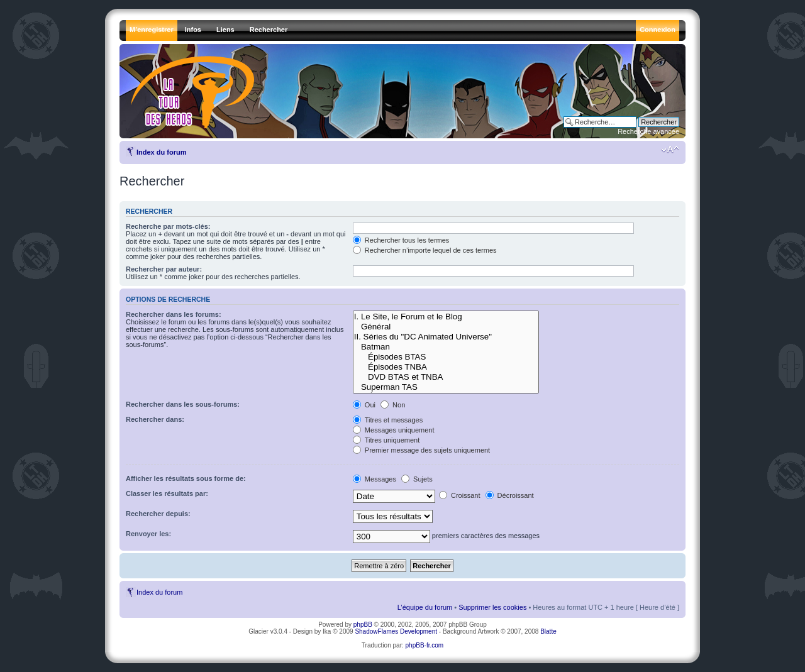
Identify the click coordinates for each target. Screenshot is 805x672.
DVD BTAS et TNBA (446, 377)
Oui (364, 405)
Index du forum (161, 152)
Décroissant (510, 495)
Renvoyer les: (148, 534)
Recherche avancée (648, 131)
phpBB (363, 625)
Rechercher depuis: (158, 514)
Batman (446, 347)
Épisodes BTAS (446, 357)
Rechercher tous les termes (401, 240)
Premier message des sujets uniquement (421, 450)
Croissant (460, 495)
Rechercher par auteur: (164, 269)
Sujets (417, 479)
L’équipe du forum (425, 607)
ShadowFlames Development (396, 631)
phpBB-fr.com (425, 645)
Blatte (548, 631)
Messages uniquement (394, 430)
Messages (375, 479)
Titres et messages (388, 420)
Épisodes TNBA (446, 367)
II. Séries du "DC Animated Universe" (446, 337)
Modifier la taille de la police (670, 150)
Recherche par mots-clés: (168, 226)
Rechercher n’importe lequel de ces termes (425, 250)
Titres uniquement (386, 440)
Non (393, 405)
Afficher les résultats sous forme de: (186, 478)
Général (446, 327)
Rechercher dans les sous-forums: (183, 404)
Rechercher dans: (155, 419)
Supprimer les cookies (492, 607)
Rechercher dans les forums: (174, 314)
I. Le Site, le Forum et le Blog (446, 317)
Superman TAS (446, 387)
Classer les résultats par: (167, 493)
